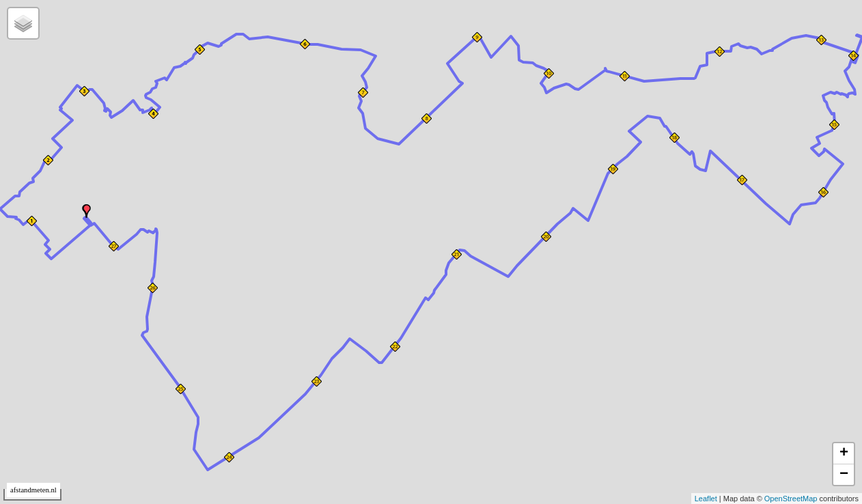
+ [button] (844, 453)
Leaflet (706, 499)
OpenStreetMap (791, 499)
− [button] (844, 475)
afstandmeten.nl (33, 490)
